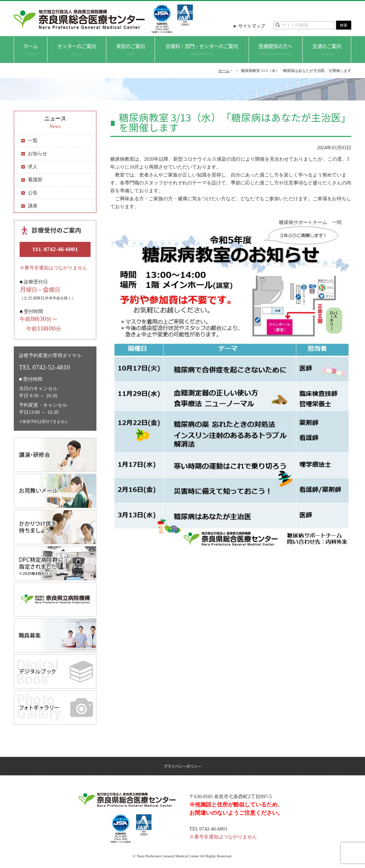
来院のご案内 (131, 49)
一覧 (33, 140)
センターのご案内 (77, 49)
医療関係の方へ (275, 49)
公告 (33, 193)
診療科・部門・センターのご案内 (202, 49)
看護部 (35, 180)
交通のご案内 (327, 49)
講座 (33, 206)
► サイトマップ (249, 26)
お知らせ (38, 153)
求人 (33, 167)
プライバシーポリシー (182, 766)
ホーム (31, 49)
